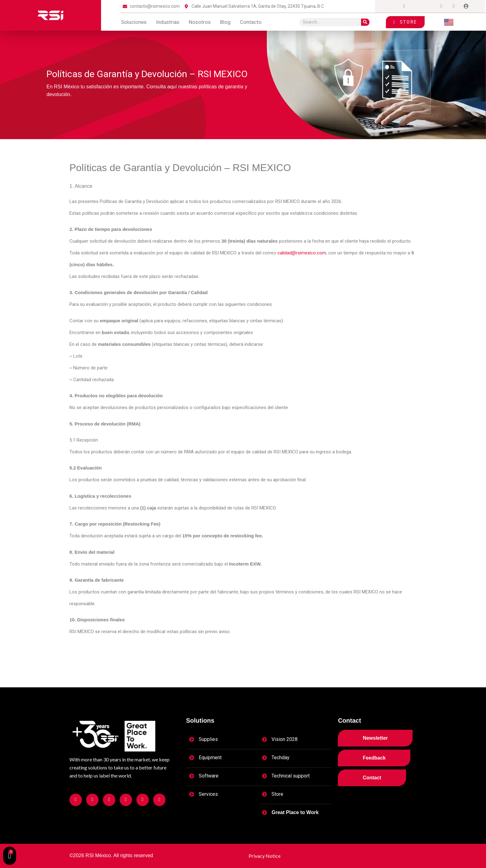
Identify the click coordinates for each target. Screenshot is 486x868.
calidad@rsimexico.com (302, 253)
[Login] (466, 7)
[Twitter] (417, 7)
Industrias (168, 22)
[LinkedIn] (429, 7)
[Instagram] (404, 7)
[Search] (365, 22)
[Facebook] (392, 7)
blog (225, 22)
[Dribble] (441, 7)
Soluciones (134, 22)
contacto (251, 22)
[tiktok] (454, 7)
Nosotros (200, 22)
